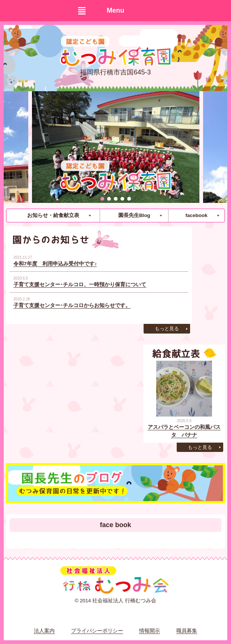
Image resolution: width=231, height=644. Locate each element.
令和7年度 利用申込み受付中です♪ (55, 264)
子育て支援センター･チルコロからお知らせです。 (72, 305)
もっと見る (167, 329)
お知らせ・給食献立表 (53, 215)
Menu (115, 10)
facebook (197, 215)
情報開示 (150, 631)
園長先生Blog (134, 215)
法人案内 (44, 631)
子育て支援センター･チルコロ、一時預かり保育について (80, 285)
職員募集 (187, 631)
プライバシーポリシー (97, 631)
